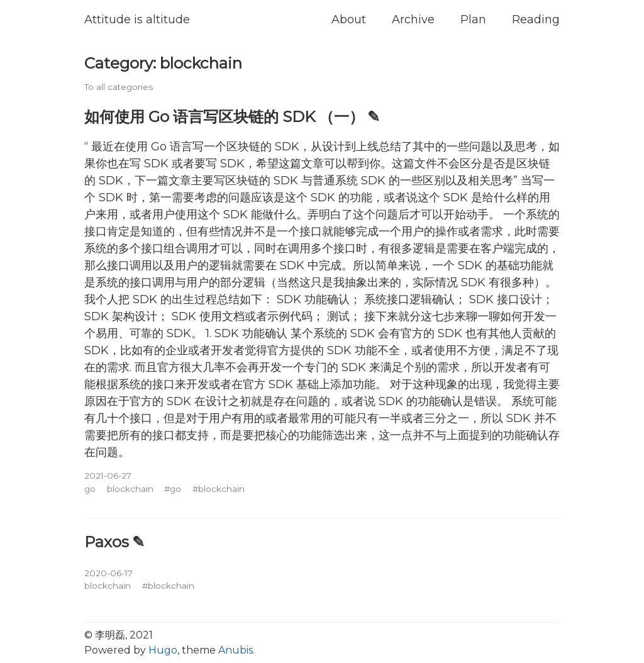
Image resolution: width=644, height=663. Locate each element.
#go (173, 489)
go (90, 489)
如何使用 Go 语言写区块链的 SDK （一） (224, 116)
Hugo (163, 650)
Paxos (107, 542)
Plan (473, 19)
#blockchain (219, 489)
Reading (536, 19)
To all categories (119, 87)
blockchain (130, 489)
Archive (413, 19)
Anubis (236, 650)
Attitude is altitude (137, 19)
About (349, 19)
